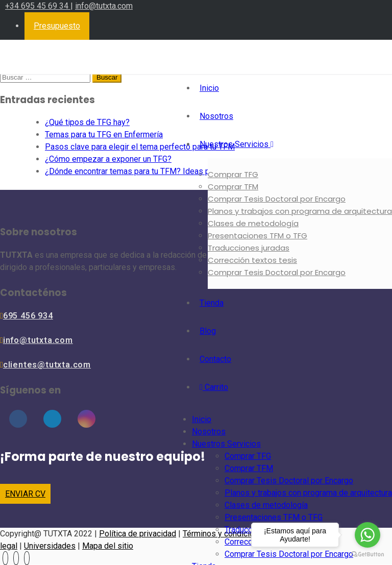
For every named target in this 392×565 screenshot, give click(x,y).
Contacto (215, 359)
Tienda (212, 303)
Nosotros (216, 116)
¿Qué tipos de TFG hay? (87, 122)
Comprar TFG (233, 174)
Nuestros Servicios (237, 144)
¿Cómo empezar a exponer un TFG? (108, 159)
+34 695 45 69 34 (38, 6)
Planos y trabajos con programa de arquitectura (300, 211)
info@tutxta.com (104, 6)
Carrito (214, 387)
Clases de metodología (253, 223)
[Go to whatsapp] (367, 535)
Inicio (209, 88)
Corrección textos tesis (252, 260)
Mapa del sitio (108, 546)
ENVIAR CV (25, 494)
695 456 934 (28, 316)
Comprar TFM (233, 187)
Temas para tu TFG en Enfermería (104, 134)
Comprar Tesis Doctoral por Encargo (277, 199)
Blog (208, 331)
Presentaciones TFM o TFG (258, 236)
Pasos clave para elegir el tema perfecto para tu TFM (140, 147)
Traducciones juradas (249, 248)
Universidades (50, 546)
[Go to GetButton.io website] (367, 555)
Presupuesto (57, 26)
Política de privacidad (138, 534)
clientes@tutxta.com (47, 365)
